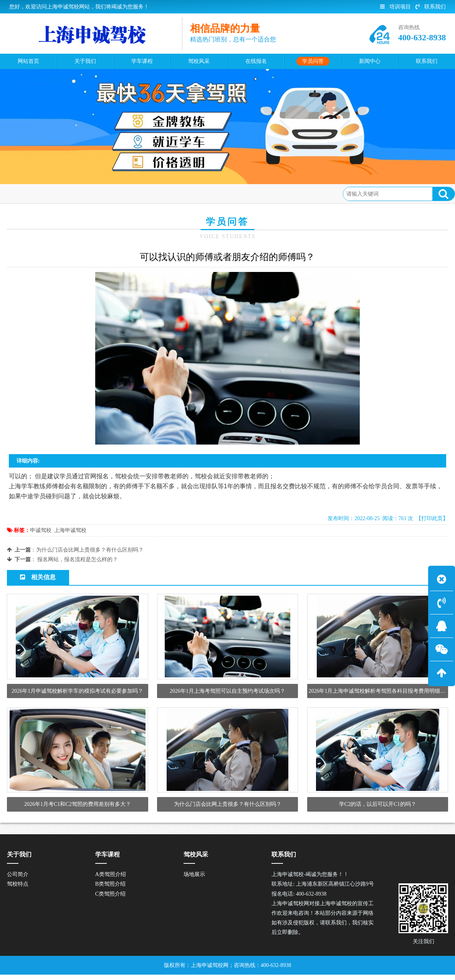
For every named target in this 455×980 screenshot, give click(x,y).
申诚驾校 (41, 530)
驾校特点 (18, 889)
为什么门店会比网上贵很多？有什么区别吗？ (90, 550)
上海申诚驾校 (70, 530)
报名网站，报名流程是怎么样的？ (78, 559)
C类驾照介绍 (110, 899)
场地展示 (194, 880)
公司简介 (18, 880)
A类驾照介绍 (111, 880)
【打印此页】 (432, 518)
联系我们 (431, 7)
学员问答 (68, 194)
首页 (42, 194)
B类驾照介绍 (110, 889)
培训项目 (395, 7)
